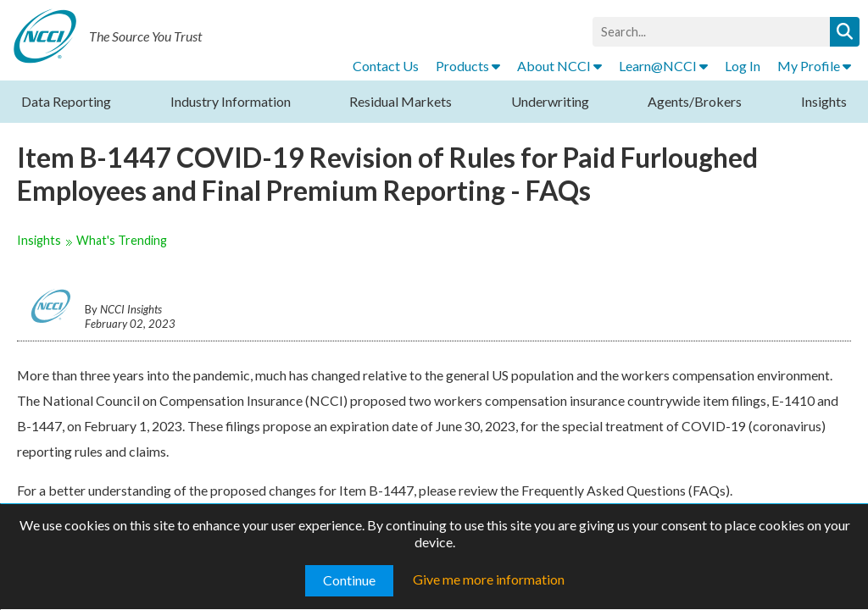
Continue (349, 580)
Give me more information (489, 579)
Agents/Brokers (695, 101)
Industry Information (231, 101)
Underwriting (550, 101)
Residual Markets (401, 101)
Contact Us (386, 66)
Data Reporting (66, 101)
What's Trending (122, 240)
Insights (824, 101)
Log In (743, 66)
